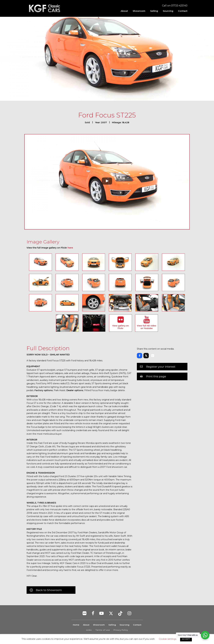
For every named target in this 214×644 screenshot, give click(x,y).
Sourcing (168, 11)
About (124, 11)
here (70, 248)
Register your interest (161, 367)
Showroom (139, 11)
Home (76, 625)
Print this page (156, 376)
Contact (183, 11)
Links (89, 630)
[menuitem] (124, 11)
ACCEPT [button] (186, 639)
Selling (154, 11)
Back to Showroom (49, 590)
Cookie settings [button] (167, 639)
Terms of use (103, 630)
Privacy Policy (121, 630)
